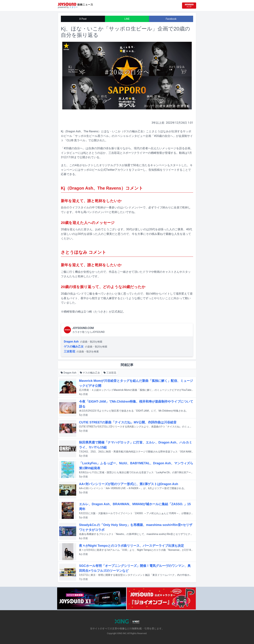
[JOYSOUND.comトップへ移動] (189, 6)
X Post (83, 19)
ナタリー (74, 7)
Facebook (171, 19)
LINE (127, 19)
